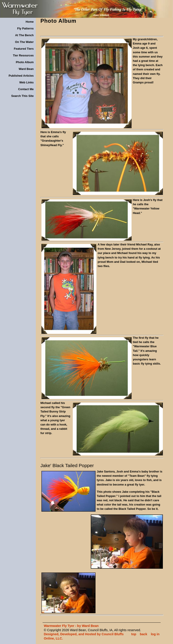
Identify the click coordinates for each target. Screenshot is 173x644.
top (134, 634)
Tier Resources (23, 55)
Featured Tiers (24, 49)
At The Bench (24, 35)
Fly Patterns (25, 28)
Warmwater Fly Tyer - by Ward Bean (71, 626)
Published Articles (21, 76)
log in (155, 634)
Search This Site (23, 96)
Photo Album (25, 62)
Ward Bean (26, 69)
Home (30, 22)
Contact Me (26, 89)
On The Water (24, 42)
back (144, 634)
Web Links (27, 82)
